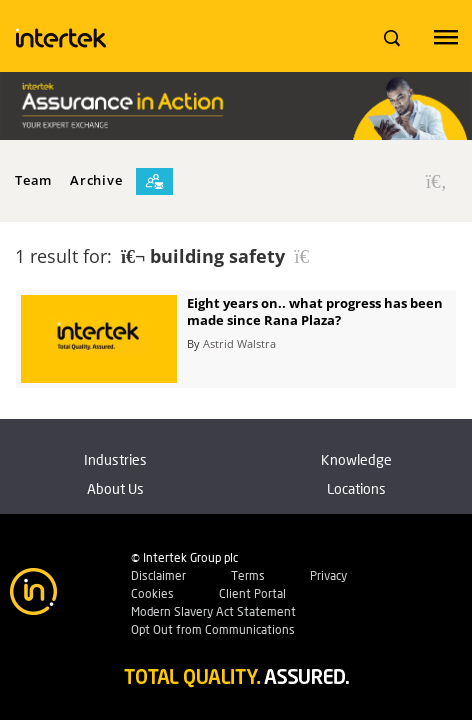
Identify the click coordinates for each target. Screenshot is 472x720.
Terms (248, 575)
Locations (356, 488)
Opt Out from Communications (213, 629)
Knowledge (356, 459)
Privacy (328, 575)
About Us (115, 488)
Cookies (152, 593)
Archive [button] (96, 180)
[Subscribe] (154, 181)
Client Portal (252, 593)
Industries (115, 459)
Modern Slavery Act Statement (213, 611)
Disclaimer (158, 575)
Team (33, 180)
